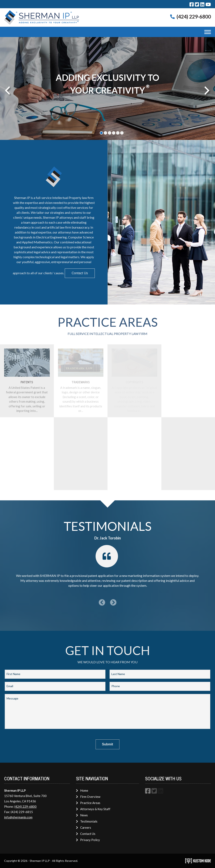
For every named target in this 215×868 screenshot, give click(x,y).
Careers (83, 827)
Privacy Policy (88, 840)
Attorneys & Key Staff (93, 809)
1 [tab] (101, 133)
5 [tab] (118, 133)
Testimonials (87, 821)
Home (82, 790)
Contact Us (80, 273)
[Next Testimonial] (113, 602)
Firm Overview (88, 797)
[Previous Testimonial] (102, 602)
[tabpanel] (107, 88)
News (82, 815)
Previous (6, 89)
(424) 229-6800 (194, 17)
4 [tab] (114, 133)
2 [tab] (105, 133)
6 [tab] (122, 133)
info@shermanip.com (18, 817)
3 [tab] (110, 133)
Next (206, 89)
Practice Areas (88, 803)
